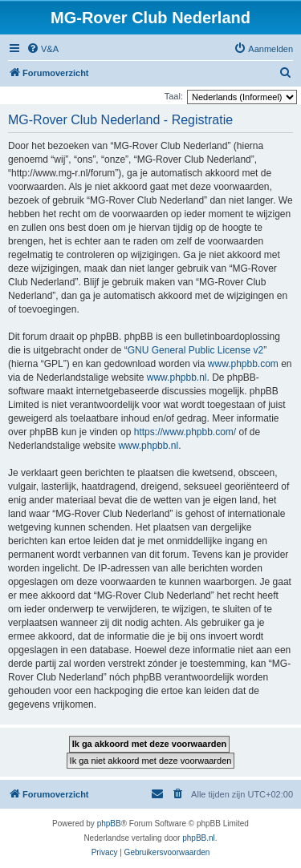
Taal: (174, 96)
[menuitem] (43, 49)
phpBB (109, 824)
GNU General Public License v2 (195, 350)
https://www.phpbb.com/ (185, 432)
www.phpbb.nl (177, 377)
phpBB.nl (199, 838)
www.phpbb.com (243, 364)
